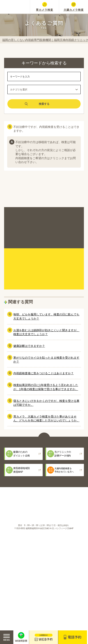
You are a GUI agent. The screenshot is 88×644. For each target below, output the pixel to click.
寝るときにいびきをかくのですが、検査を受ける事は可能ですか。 (46, 403)
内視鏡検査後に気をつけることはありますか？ (43, 373)
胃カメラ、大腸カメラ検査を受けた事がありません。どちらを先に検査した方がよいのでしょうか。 (46, 418)
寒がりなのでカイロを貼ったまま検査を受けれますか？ (46, 360)
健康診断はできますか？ (29, 346)
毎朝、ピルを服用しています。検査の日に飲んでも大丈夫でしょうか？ (46, 316)
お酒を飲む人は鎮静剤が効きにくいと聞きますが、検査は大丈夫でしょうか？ (46, 332)
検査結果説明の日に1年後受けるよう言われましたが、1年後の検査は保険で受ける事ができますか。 (46, 387)
